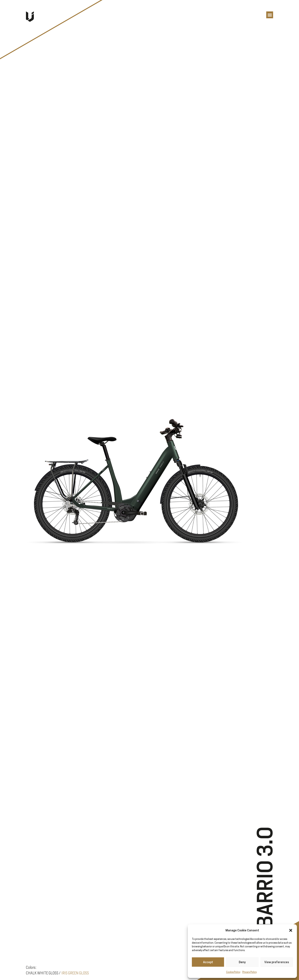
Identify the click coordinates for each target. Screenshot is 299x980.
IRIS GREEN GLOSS (75, 973)
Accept (208, 962)
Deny (242, 962)
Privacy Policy (249, 972)
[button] (291, 930)
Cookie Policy (233, 972)
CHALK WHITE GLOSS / (43, 973)
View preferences (277, 962)
